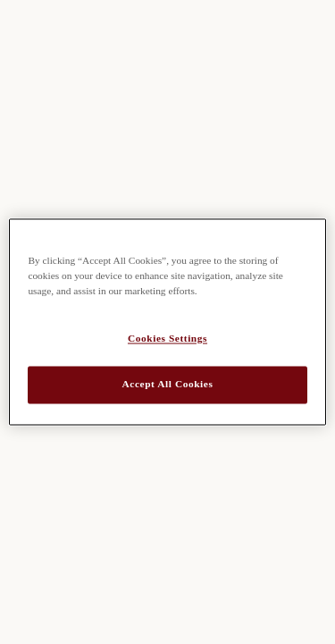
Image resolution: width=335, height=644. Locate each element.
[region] (167, 322)
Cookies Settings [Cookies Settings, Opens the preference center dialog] (167, 339)
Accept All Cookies (168, 385)
